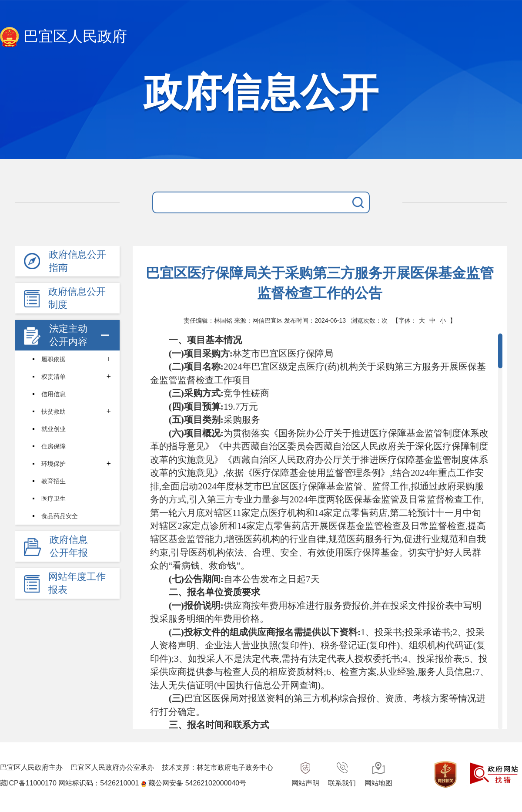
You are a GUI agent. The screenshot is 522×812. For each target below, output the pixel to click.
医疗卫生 (54, 499)
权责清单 (54, 377)
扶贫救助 (54, 411)
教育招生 (54, 481)
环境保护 (54, 464)
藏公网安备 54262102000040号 (197, 783)
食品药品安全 (60, 516)
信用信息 (54, 394)
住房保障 (54, 446)
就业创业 (54, 429)
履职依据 (54, 359)
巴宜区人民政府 (64, 37)
